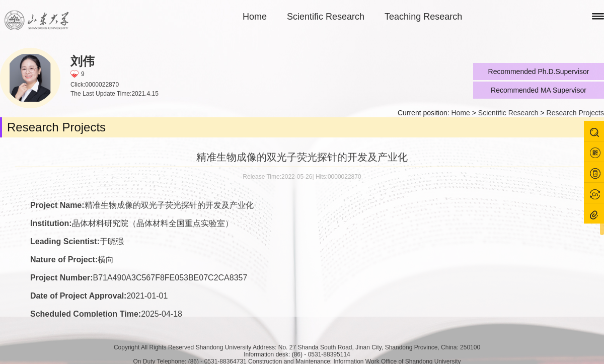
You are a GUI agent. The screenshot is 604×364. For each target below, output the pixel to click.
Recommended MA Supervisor (539, 90)
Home (255, 17)
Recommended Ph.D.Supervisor (539, 71)
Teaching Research (423, 17)
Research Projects (575, 113)
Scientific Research (326, 17)
